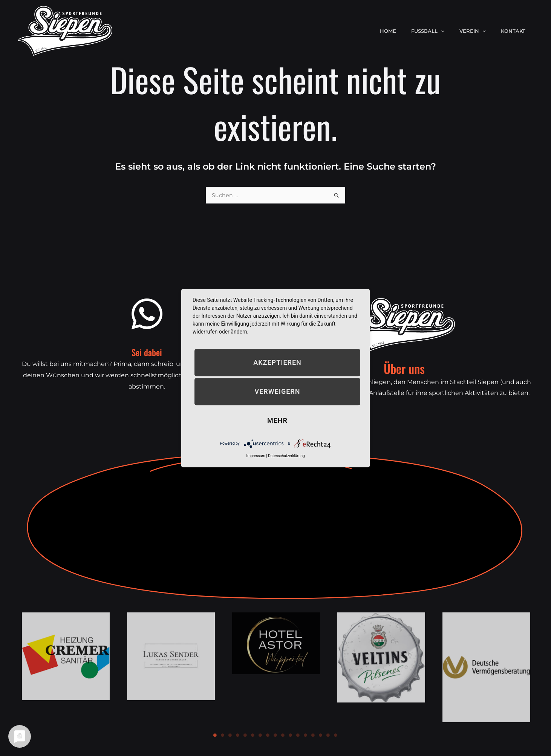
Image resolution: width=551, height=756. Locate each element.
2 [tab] (223, 736)
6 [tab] (253, 736)
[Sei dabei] (147, 314)
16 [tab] (328, 736)
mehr (277, 420)
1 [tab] (215, 736)
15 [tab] (321, 736)
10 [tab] (283, 736)
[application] (454, 31)
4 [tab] (238, 736)
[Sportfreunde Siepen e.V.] (65, 30)
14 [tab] (313, 736)
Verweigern (278, 391)
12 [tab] (298, 736)
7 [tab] (260, 736)
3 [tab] (230, 736)
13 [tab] (306, 736)
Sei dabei (147, 351)
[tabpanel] (66, 657)
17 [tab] (336, 736)
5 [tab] (245, 736)
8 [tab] (268, 736)
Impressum (256, 456)
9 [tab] (275, 736)
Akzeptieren (277, 362)
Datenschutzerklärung (286, 456)
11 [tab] (291, 736)
